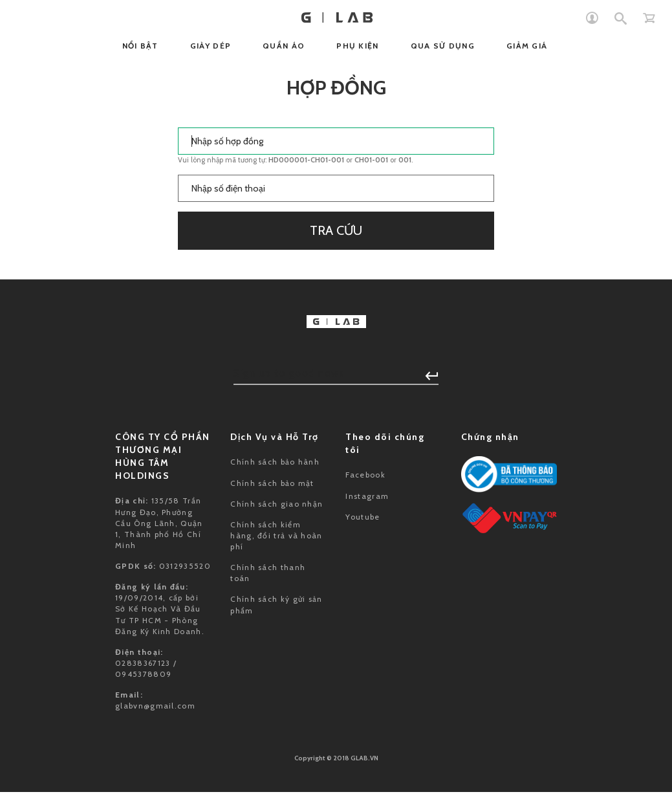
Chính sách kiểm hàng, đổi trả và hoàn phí (276, 535)
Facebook (365, 475)
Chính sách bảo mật (272, 483)
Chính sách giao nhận (276, 504)
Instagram (367, 496)
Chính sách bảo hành (275, 462)
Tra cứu (336, 230)
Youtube (363, 517)
